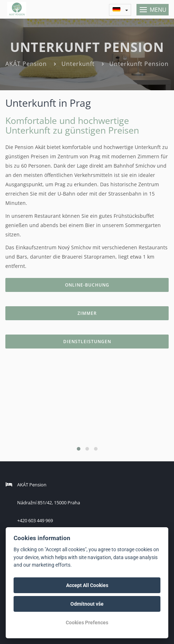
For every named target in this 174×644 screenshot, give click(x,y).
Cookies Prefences (87, 623)
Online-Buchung (87, 285)
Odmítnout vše (87, 604)
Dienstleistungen (87, 342)
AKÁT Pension (26, 64)
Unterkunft (78, 64)
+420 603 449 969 (35, 520)
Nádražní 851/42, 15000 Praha (49, 503)
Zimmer (87, 313)
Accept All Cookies (87, 585)
